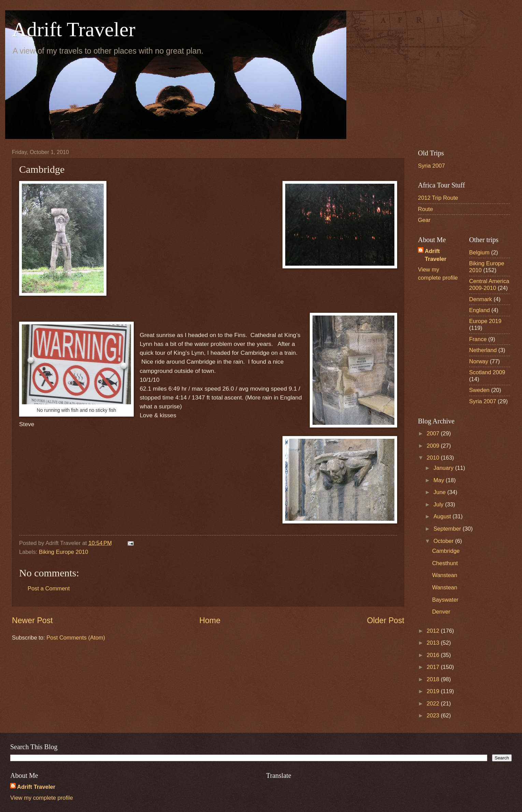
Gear (424, 220)
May (439, 480)
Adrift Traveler (74, 29)
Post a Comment (49, 589)
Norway (479, 361)
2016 (434, 655)
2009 (434, 446)
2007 (434, 433)
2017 (434, 667)
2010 (434, 458)
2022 (434, 704)
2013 (434, 643)
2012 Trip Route (438, 198)
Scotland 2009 (487, 372)
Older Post (386, 620)
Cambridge (446, 551)
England (480, 310)
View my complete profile (42, 798)
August (443, 516)
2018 (434, 679)
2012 (434, 631)
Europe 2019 (485, 321)
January (444, 468)
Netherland (483, 350)
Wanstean (445, 575)
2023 (434, 716)
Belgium (479, 253)
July (439, 505)
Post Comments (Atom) (76, 638)
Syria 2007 (431, 166)
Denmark (481, 299)
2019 (434, 691)
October (444, 541)
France (478, 339)
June (440, 492)
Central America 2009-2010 (489, 285)
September (448, 529)
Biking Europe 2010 (63, 552)
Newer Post (32, 620)
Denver (441, 612)
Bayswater (445, 600)
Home (210, 620)
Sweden (479, 390)
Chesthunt (445, 563)
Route (425, 209)
